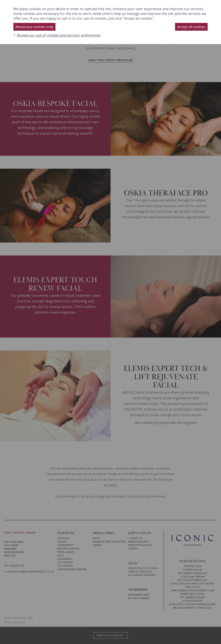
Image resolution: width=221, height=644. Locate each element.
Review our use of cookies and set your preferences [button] (59, 35)
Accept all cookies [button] (191, 27)
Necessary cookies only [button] (34, 27)
